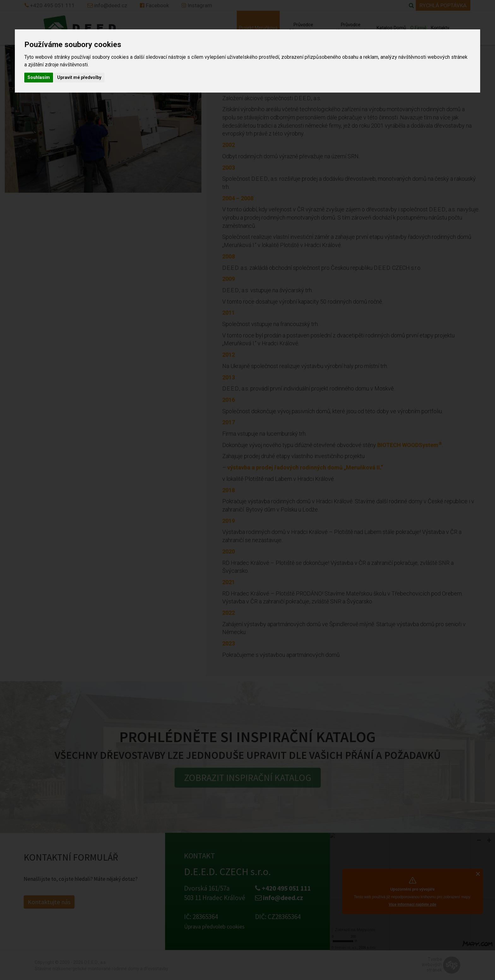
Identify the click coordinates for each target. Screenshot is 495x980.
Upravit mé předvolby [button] (79, 77)
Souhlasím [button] (39, 77)
